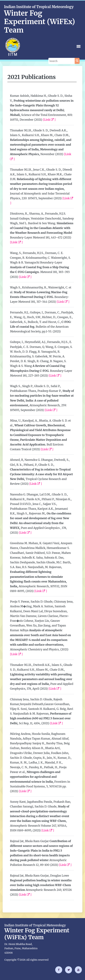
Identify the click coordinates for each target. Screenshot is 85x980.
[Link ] (49, 120)
